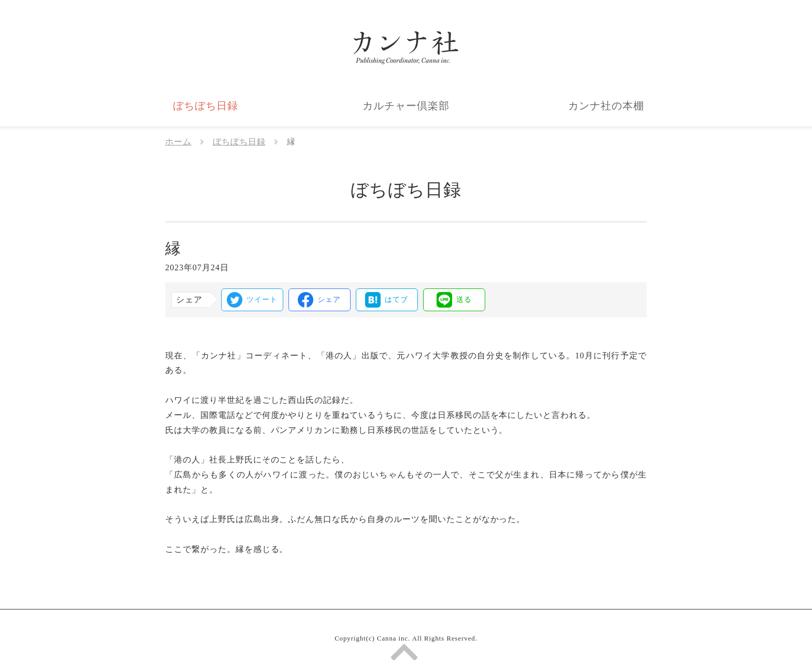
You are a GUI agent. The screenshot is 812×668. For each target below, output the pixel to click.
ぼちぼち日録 (206, 106)
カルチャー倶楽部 (406, 106)
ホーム (178, 142)
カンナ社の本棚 (606, 106)
